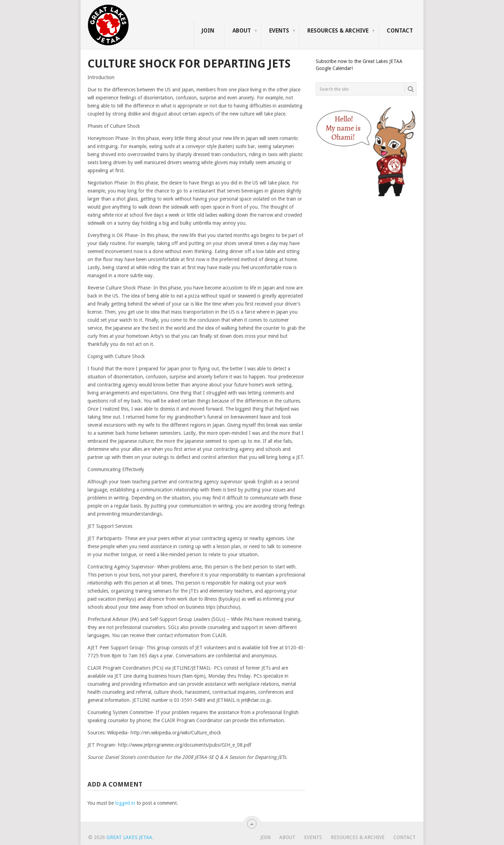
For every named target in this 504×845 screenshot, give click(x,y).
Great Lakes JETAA (129, 837)
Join (208, 31)
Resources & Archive (338, 31)
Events (279, 31)
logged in (125, 803)
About (242, 31)
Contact (400, 31)
